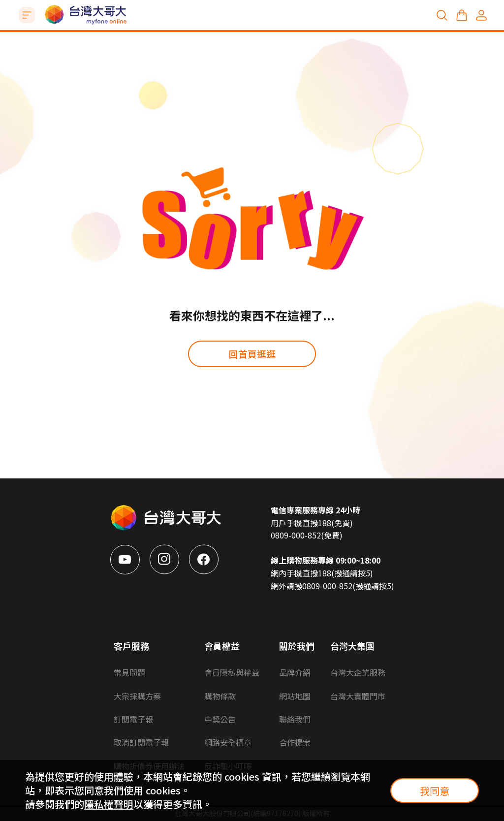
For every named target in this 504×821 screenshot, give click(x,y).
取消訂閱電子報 (141, 742)
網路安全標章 (228, 742)
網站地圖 (295, 696)
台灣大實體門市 (358, 696)
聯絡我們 (295, 719)
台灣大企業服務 (358, 672)
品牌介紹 (295, 672)
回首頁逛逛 (252, 354)
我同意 (435, 791)
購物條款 (220, 696)
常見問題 (129, 672)
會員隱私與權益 (232, 672)
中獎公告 (220, 719)
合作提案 (295, 742)
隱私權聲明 (109, 804)
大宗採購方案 (137, 696)
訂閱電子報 (133, 719)
